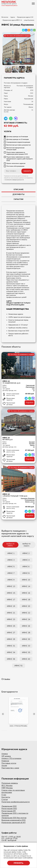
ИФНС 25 (11, 626)
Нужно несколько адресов (16, 163)
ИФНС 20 (26, 606)
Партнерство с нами (10, 768)
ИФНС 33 (26, 646)
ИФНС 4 (26, 560)
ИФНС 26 (26, 626)
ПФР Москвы (7, 788)
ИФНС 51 (19, 666)
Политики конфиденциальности (16, 802)
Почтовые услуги (9, 763)
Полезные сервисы (10, 783)
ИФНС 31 (11, 646)
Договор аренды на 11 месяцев (18, 139)
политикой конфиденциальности (14, 180)
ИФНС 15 (11, 593)
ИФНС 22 (26, 613)
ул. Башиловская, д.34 (18, 382)
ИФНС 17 (11, 600)
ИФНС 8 (26, 573)
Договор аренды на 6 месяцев (17, 137)
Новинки (5, 761)
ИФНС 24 (26, 619)
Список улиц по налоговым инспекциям (13, 791)
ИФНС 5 (11, 567)
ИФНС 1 (11, 553)
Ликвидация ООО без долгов (14, 818)
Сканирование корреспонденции (18, 142)
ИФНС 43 (26, 659)
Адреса (5, 754)
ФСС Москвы (7, 786)
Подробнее (30, 403)
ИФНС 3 (11, 560)
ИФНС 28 (26, 633)
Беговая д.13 (18, 439)
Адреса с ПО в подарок (11, 758)
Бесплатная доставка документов (19, 145)
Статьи (5, 799)
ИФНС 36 (11, 659)
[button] (2, 730)
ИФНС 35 (26, 652)
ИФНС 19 (11, 606)
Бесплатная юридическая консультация (15, 149)
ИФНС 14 (26, 586)
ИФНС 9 (11, 580)
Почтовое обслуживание (15, 166)
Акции (4, 766)
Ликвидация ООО (9, 806)
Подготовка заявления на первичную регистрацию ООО (17, 153)
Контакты (6, 797)
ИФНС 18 (26, 600)
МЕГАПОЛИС (9, 2)
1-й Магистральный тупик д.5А (18, 495)
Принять (19, 863)
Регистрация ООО (9, 809)
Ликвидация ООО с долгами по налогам (15, 814)
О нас (4, 795)
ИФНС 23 (11, 619)
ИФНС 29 (11, 639)
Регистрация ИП (9, 811)
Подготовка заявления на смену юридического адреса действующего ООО (20, 159)
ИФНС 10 (26, 580)
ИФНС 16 (26, 593)
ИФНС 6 (26, 567)
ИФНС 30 (26, 639)
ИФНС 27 (11, 633)
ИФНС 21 (11, 613)
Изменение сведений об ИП (14, 823)
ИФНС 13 (11, 586)
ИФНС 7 (11, 573)
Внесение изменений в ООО (14, 820)
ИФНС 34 (11, 652)
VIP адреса (6, 756)
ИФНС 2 (26, 553)
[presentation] (3, 714)
